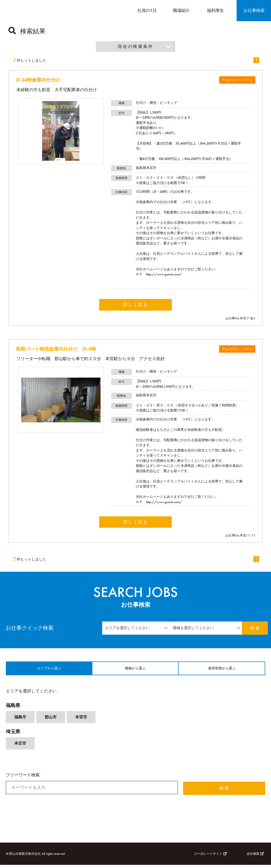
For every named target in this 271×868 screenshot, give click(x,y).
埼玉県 (13, 735)
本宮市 (83, 720)
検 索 (251, 629)
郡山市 (52, 720)
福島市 (21, 720)
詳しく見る (135, 305)
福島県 (13, 708)
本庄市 (21, 747)
